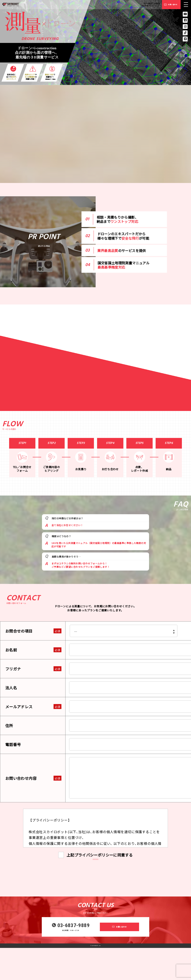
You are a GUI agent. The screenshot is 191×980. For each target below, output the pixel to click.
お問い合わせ (173, 4)
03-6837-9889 (152, 4)
